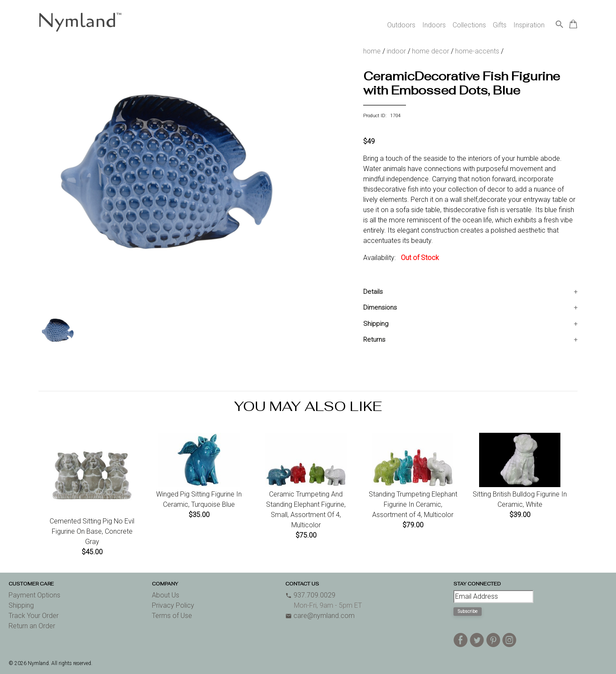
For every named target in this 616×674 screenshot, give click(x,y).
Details (373, 292)
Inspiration (529, 25)
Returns (374, 340)
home (372, 51)
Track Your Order (34, 616)
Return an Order (32, 626)
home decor (431, 51)
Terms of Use (172, 616)
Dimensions (380, 307)
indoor (396, 51)
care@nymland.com (320, 616)
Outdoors (401, 25)
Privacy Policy (173, 605)
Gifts (500, 25)
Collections (469, 25)
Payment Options (34, 595)
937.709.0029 (310, 595)
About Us (166, 595)
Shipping (376, 324)
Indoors (434, 25)
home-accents (477, 51)
